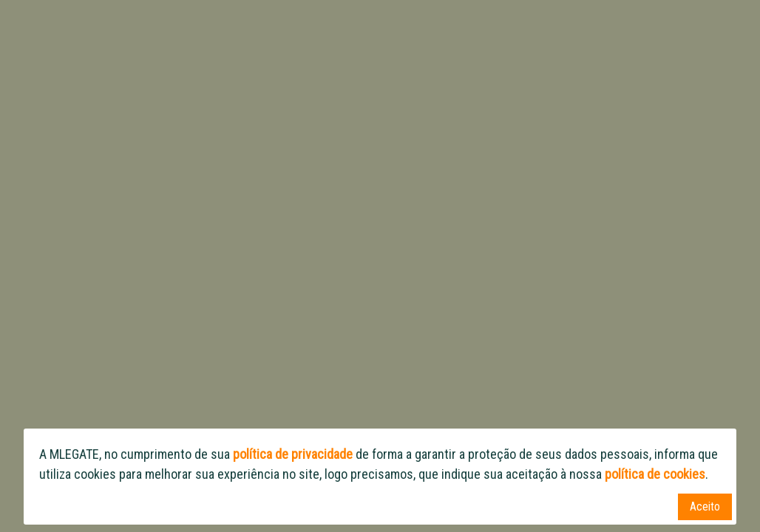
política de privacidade (293, 454)
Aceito (705, 507)
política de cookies (655, 474)
